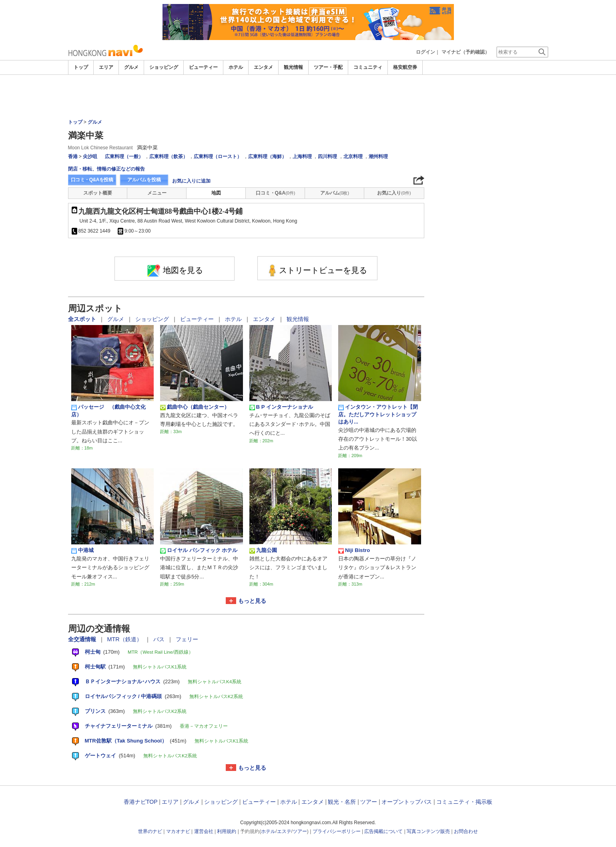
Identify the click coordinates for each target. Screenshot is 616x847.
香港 (73, 157)
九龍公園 (263, 550)
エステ (284, 831)
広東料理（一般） (124, 157)
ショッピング (164, 67)
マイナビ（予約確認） (466, 52)
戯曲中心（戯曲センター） (195, 407)
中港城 (82, 550)
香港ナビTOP (140, 802)
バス (160, 639)
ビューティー (203, 67)
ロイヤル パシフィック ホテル (199, 550)
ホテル (236, 67)
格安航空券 (405, 67)
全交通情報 (83, 639)
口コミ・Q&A (276, 193)
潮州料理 (378, 157)
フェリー (187, 639)
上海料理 (302, 157)
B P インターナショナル (281, 407)
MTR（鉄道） (125, 639)
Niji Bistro (354, 550)
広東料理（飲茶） (169, 157)
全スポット (83, 319)
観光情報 (293, 67)
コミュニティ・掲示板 (464, 802)
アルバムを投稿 (144, 180)
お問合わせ (466, 831)
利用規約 (227, 831)
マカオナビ (178, 831)
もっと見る (252, 601)
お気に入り (394, 193)
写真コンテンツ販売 (428, 831)
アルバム (335, 193)
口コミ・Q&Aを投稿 (92, 180)
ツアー (369, 802)
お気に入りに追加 (191, 181)
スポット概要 (98, 193)
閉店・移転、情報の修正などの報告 (106, 169)
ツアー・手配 (328, 67)
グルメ (131, 67)
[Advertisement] (308, 97)
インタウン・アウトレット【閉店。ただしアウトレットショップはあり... (378, 414)
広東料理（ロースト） (218, 157)
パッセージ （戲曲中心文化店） (108, 410)
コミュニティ (368, 67)
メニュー (157, 193)
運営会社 (204, 831)
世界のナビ (150, 831)
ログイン (425, 52)
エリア (106, 67)
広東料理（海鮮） (267, 157)
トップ (81, 67)
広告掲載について (383, 831)
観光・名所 (342, 802)
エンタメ (263, 67)
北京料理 (353, 157)
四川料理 (327, 157)
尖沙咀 (90, 157)
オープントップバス (407, 802)
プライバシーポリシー (337, 831)
